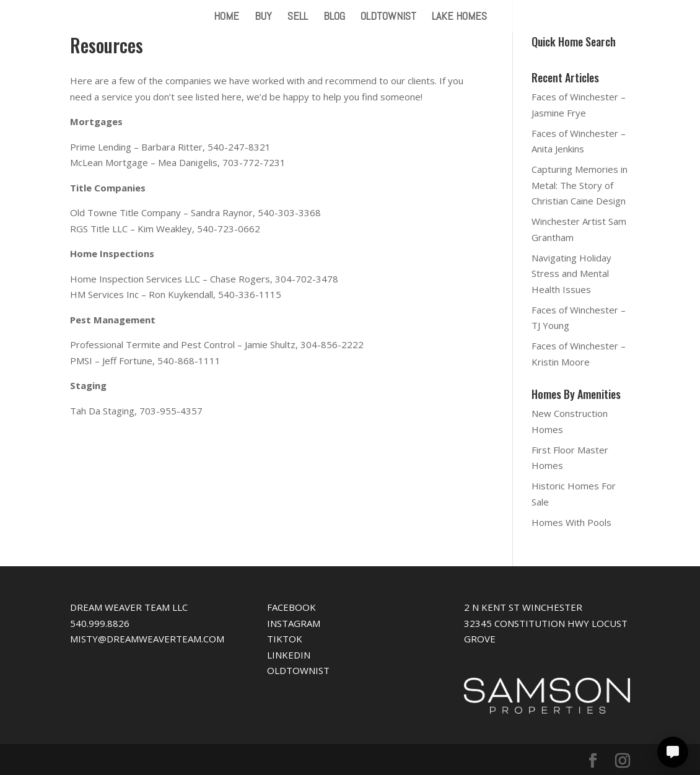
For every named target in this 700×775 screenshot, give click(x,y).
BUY (263, 17)
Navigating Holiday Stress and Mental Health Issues (571, 274)
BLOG (334, 17)
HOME (226, 17)
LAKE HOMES (459, 17)
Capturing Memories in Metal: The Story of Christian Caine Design (580, 185)
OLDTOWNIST (388, 17)
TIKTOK (285, 639)
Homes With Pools (571, 522)
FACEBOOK (291, 607)
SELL (298, 17)
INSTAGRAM (294, 623)
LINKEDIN (289, 655)
